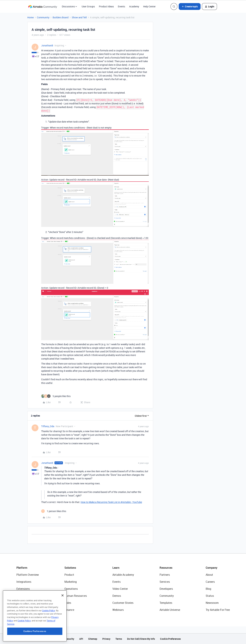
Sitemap (93, 639)
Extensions (23, 589)
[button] (190, 7)
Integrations (24, 582)
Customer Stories (123, 603)
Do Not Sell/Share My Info (141, 639)
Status (210, 596)
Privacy (106, 639)
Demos (117, 596)
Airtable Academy (123, 575)
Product (69, 575)
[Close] (63, 610)
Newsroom (212, 603)
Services (165, 582)
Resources (166, 568)
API (81, 639)
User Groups (88, 6)
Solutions (70, 568)
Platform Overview (28, 575)
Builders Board (61, 17)
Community (43, 17)
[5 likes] (56, 396)
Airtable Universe (170, 610)
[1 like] (54, 511)
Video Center (120, 589)
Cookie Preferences (170, 639)
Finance (69, 610)
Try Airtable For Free (218, 610)
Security (70, 639)
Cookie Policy (49, 625)
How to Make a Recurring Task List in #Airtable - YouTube (111, 502)
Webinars (118, 610)
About (209, 575)
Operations (71, 589)
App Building (24, 596)
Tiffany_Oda (48, 426)
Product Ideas (106, 6)
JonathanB (47, 45)
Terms (119, 639)
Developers (166, 589)
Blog (208, 589)
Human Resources (76, 596)
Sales (68, 603)
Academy (134, 6)
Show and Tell (79, 17)
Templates (166, 603)
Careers (210, 582)
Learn (116, 568)
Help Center (149, 6)
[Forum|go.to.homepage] (43, 7)
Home (30, 17)
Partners (165, 575)
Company (211, 568)
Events (121, 6)
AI (18, 603)
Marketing (71, 582)
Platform (22, 568)
